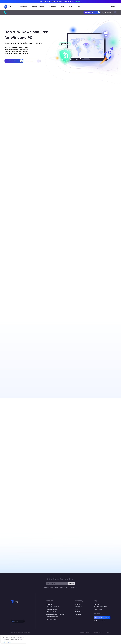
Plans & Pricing (51, 619)
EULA (109, 633)
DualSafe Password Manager (55, 614)
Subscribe (71, 584)
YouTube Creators (99, 621)
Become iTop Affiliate (102, 618)
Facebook (78, 614)
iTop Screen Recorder (53, 607)
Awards (77, 612)
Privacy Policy (98, 633)
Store (79, 7)
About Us (78, 604)
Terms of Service (84, 633)
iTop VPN (49, 604)
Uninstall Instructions (101, 607)
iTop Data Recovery (52, 609)
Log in (113, 7)
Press (77, 609)
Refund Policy (98, 609)
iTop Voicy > (78, 2)
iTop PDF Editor (51, 612)
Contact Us (79, 607)
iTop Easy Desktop (52, 617)
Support (96, 604)
